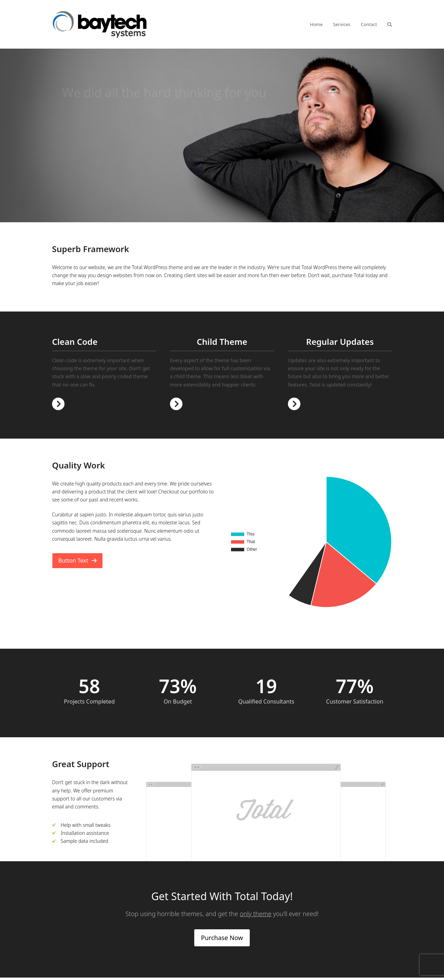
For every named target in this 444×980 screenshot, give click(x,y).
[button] (390, 24)
